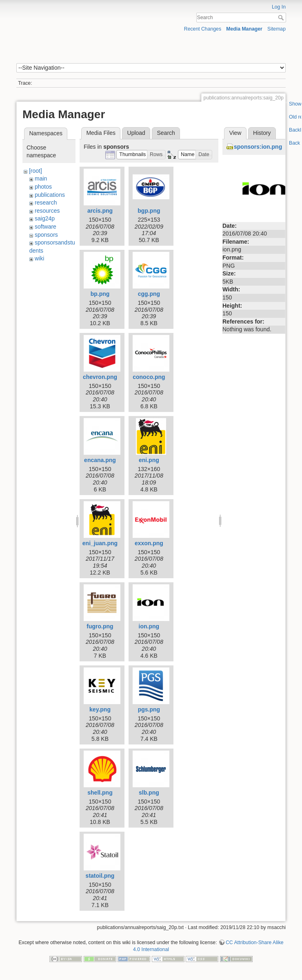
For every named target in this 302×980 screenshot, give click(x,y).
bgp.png (149, 211)
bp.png (100, 294)
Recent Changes (203, 29)
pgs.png (149, 709)
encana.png (100, 460)
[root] (36, 171)
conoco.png (149, 377)
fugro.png (100, 626)
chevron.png (100, 377)
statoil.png (100, 876)
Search (282, 18)
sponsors (46, 235)
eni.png (149, 460)
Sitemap (276, 29)
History (262, 133)
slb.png (149, 793)
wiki (39, 258)
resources (47, 211)
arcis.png (100, 211)
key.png (100, 709)
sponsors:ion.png (258, 147)
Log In (279, 7)
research (46, 203)
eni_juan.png (100, 543)
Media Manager (244, 29)
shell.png (100, 793)
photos (43, 187)
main (41, 178)
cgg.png (149, 294)
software (46, 227)
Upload (136, 133)
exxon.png (149, 543)
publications (50, 195)
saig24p (45, 218)
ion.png (149, 626)
